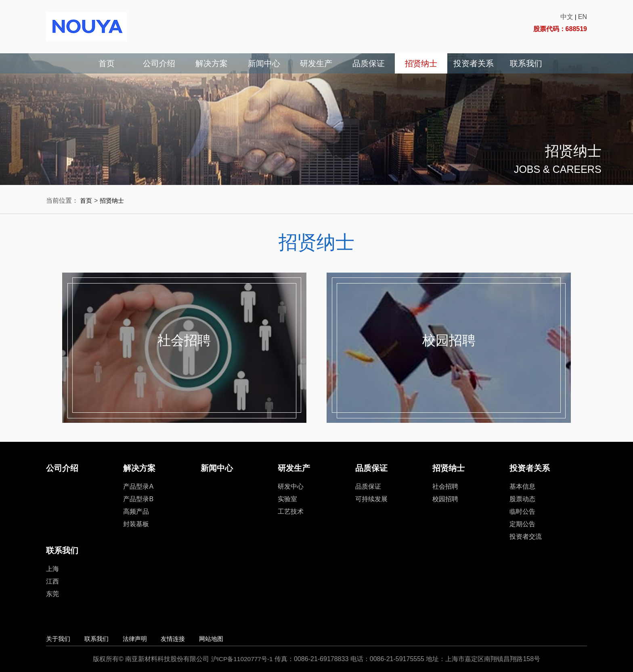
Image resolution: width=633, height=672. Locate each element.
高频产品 (136, 511)
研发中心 (291, 486)
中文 (567, 17)
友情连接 (190, 639)
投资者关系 (474, 63)
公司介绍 (159, 63)
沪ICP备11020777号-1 (242, 659)
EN (583, 17)
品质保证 (369, 63)
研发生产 (316, 63)
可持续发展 (371, 499)
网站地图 (234, 639)
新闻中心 (264, 63)
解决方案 (212, 63)
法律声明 (147, 639)
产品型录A (138, 486)
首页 (107, 63)
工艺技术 (291, 511)
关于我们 (59, 639)
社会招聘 (184, 342)
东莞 (52, 594)
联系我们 (526, 63)
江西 (52, 581)
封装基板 (136, 524)
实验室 (287, 499)
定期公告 (522, 524)
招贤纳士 (421, 63)
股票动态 (522, 499)
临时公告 (522, 511)
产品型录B (138, 499)
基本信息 (522, 486)
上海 (52, 569)
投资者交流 (526, 537)
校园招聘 (449, 342)
